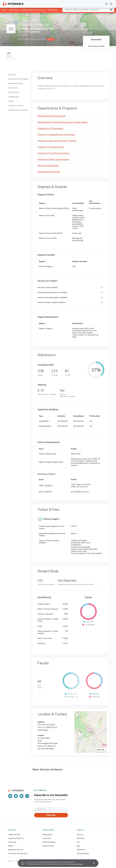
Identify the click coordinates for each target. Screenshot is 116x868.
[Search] (107, 4)
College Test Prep (14, 835)
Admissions (13, 88)
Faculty (11, 101)
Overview (12, 75)
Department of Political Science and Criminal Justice (62, 122)
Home (4, 10)
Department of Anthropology (52, 116)
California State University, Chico (33, 10)
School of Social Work (48, 166)
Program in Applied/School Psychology (56, 135)
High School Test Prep (16, 850)
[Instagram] (27, 796)
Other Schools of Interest (18, 110)
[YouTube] (21, 796)
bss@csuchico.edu (50, 743)
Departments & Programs (18, 79)
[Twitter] (10, 796)
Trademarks (81, 850)
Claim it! (50, 39)
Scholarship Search (49, 842)
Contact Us (81, 838)
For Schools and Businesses (18, 853)
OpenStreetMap (101, 14)
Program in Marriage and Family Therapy (57, 141)
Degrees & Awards (16, 83)
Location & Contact (16, 106)
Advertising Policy (83, 853)
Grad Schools (14, 10)
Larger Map (6, 43)
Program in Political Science (51, 147)
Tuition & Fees (14, 92)
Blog (78, 846)
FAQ (78, 842)
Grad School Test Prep (16, 838)
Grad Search (47, 838)
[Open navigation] (111, 4)
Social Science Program (49, 172)
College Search (47, 835)
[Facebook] (16, 796)
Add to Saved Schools (96, 46)
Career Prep (12, 842)
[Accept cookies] (92, 863)
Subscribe (51, 815)
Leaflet (89, 14)
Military (11, 846)
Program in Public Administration (53, 160)
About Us (80, 835)
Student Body (14, 97)
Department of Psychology (50, 129)
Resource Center (48, 846)
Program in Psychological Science (54, 153)
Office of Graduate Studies (57, 10)
